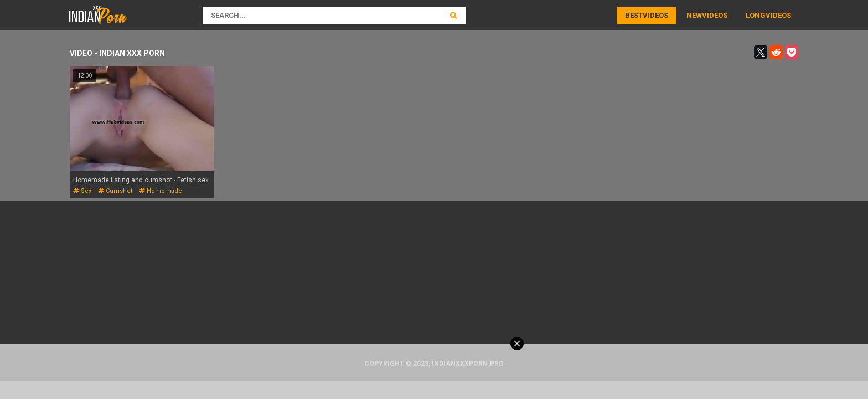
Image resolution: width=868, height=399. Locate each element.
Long (756, 15)
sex (82, 191)
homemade (161, 191)
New (694, 15)
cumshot (115, 191)
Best (634, 15)
